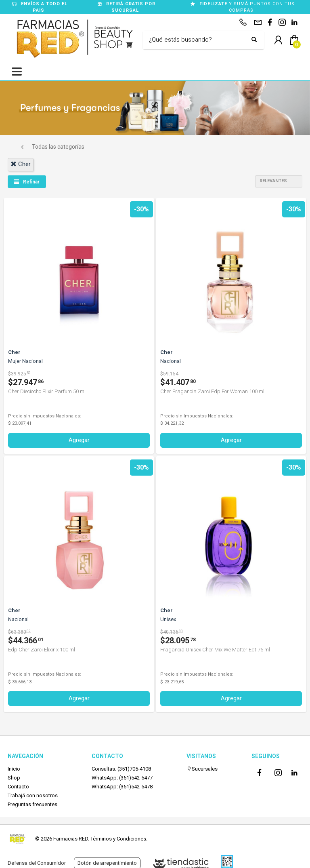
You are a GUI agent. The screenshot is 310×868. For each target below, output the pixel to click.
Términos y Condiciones (118, 839)
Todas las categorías (58, 147)
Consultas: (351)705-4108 (121, 769)
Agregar (79, 440)
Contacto (18, 787)
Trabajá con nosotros (33, 795)
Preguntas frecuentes (32, 804)
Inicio (14, 769)
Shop (14, 778)
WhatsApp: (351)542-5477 (122, 778)
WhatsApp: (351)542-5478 (122, 787)
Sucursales (202, 769)
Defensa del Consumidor (37, 863)
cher (21, 164)
